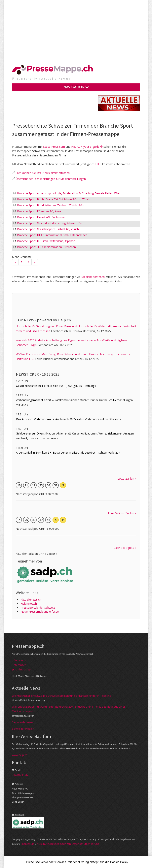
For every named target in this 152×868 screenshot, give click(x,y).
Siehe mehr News (23, 722)
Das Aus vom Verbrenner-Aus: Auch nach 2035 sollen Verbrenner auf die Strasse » (69, 419)
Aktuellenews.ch (31, 600)
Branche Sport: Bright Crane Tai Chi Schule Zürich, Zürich (54, 199)
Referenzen (19, 665)
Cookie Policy (119, 862)
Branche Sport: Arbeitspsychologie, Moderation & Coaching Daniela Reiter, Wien (69, 193)
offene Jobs (19, 660)
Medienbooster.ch (93, 277)
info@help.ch (20, 775)
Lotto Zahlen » (127, 479)
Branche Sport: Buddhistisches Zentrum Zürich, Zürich (52, 205)
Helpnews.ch (29, 604)
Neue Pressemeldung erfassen (40, 611)
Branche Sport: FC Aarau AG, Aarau (40, 211)
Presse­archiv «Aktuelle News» (42, 79)
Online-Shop (21, 669)
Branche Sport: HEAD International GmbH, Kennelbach (52, 235)
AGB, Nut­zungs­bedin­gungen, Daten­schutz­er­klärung (68, 844)
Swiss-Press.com (54, 147)
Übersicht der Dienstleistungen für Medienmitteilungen (51, 179)
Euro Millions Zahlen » (122, 513)
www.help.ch (20, 755)
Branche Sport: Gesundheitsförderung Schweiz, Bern (51, 223)
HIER (98, 164)
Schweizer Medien (23, 729)
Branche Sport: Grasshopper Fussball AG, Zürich (48, 229)
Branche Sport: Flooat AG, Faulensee (41, 217)
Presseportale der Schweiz (38, 608)
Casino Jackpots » (125, 548)
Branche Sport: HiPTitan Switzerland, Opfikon (46, 241)
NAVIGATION (76, 87)
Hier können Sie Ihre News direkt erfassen (43, 173)
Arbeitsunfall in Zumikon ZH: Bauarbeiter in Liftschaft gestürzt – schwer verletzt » (68, 452)
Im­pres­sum (28, 844)
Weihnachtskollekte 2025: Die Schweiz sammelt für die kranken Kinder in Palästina (62, 696)
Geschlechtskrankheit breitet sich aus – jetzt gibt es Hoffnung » (56, 386)
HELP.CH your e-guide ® (87, 147)
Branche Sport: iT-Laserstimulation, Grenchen (46, 247)
